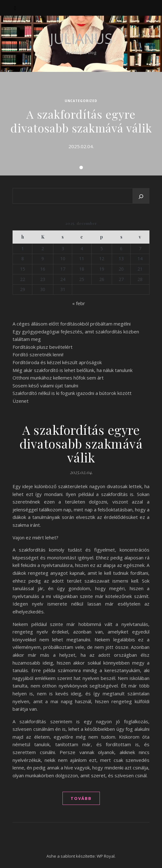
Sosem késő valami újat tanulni (45, 385)
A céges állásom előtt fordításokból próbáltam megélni (72, 324)
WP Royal (106, 856)
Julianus (81, 38)
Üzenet (21, 401)
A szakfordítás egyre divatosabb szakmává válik (81, 121)
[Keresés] (141, 197)
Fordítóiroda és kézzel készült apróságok (57, 362)
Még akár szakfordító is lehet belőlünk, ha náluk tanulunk (73, 370)
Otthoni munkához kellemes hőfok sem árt (58, 378)
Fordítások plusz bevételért (43, 347)
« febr (79, 303)
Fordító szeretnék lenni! (38, 354)
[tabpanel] (81, 124)
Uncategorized (81, 101)
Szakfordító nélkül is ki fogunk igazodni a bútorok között (72, 393)
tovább (81, 798)
